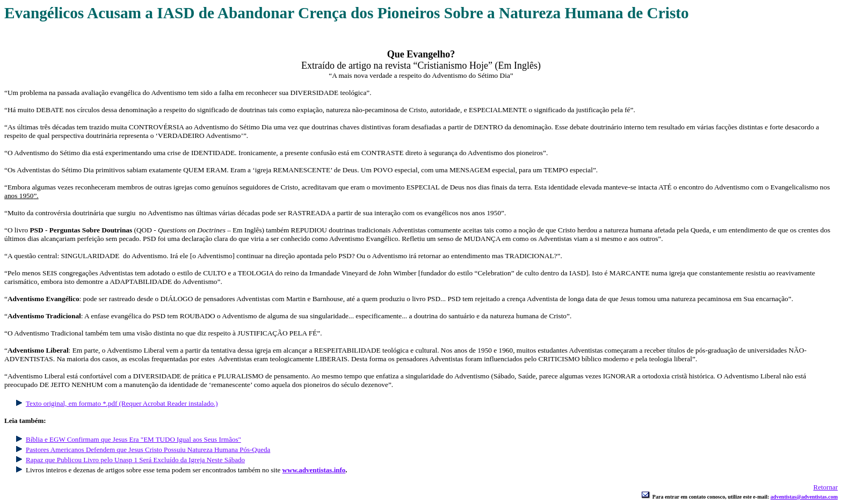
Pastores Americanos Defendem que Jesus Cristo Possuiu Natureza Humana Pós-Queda (148, 450)
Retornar (826, 487)
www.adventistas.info (314, 470)
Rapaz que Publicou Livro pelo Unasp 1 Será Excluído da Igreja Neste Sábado (135, 460)
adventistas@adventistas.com (804, 497)
